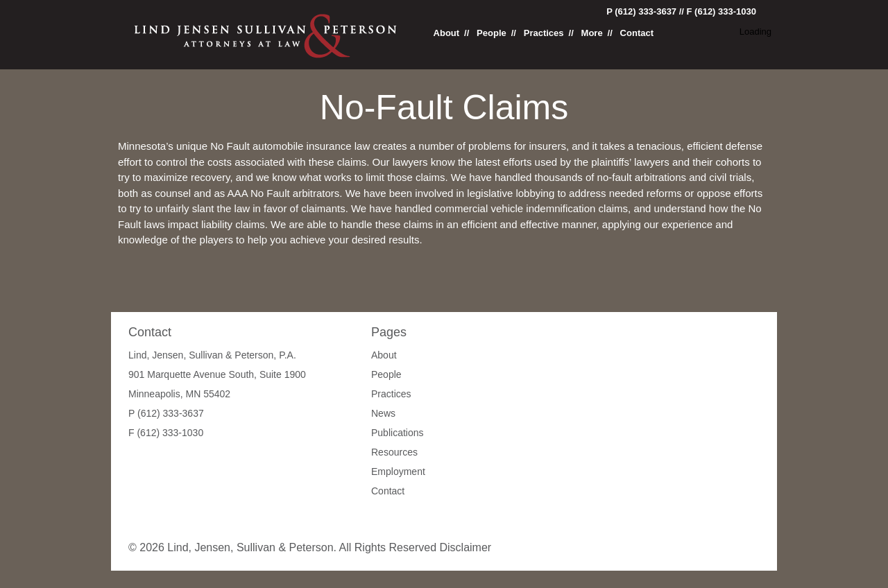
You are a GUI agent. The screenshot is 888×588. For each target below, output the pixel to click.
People (492, 33)
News (383, 413)
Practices (544, 33)
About (447, 33)
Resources (394, 452)
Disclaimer (465, 547)
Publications (398, 433)
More (592, 33)
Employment (398, 472)
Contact (637, 33)
